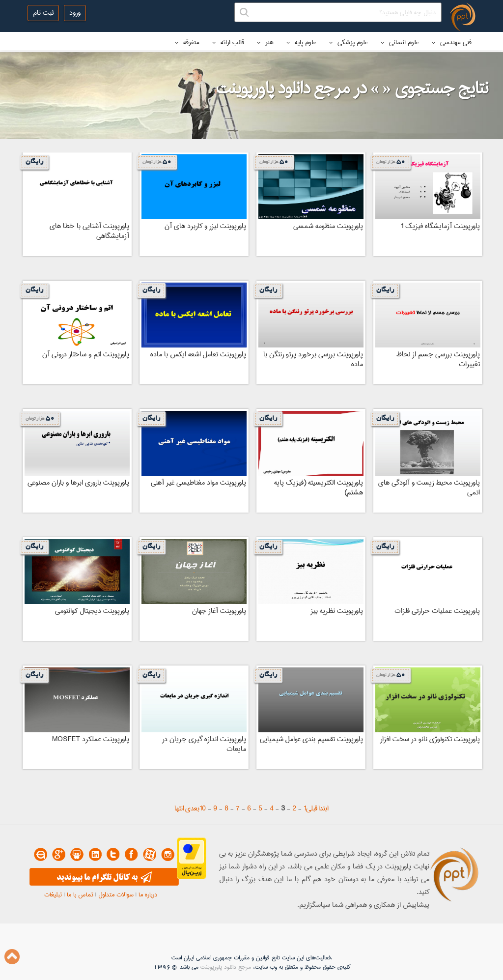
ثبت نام (43, 13)
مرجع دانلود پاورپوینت (226, 967)
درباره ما (148, 894)
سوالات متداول (116, 894)
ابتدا (323, 808)
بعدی (192, 808)
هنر (265, 42)
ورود (75, 13)
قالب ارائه (228, 42)
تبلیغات (53, 894)
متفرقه (187, 42)
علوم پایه (301, 42)
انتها (179, 808)
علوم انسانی (400, 42)
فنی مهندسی (452, 42)
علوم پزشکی (349, 42)
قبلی (312, 808)
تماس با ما (80, 894)
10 (203, 808)
